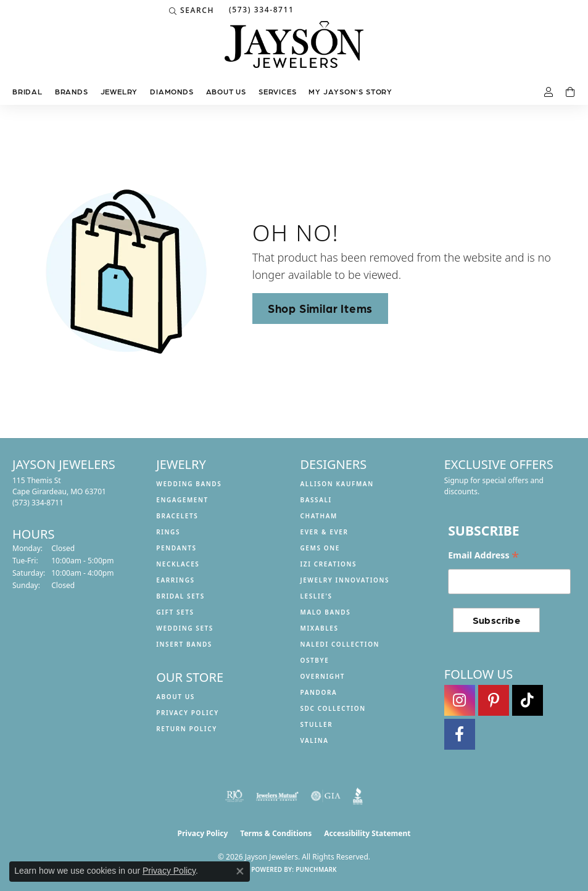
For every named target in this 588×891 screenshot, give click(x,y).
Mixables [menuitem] (320, 628)
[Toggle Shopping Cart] (571, 93)
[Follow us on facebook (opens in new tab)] (460, 734)
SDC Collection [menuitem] (333, 708)
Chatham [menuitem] (319, 516)
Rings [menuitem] (168, 532)
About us (226, 91)
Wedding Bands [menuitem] (189, 484)
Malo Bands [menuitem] (326, 612)
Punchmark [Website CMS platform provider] (316, 869)
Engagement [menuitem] (182, 500)
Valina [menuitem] (315, 740)
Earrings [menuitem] (175, 580)
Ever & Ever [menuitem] (325, 532)
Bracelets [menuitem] (177, 516)
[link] (260, 10)
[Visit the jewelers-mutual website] (277, 796)
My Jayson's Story (350, 91)
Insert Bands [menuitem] (184, 644)
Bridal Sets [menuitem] (180, 596)
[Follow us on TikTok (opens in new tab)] (528, 700)
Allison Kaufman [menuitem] (337, 484)
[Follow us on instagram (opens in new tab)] (460, 700)
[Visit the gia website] (326, 796)
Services (277, 91)
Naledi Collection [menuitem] (340, 644)
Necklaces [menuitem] (178, 564)
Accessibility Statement (367, 833)
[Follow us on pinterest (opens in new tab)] (494, 700)
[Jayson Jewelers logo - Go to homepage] (294, 51)
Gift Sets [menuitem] (175, 612)
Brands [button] (72, 91)
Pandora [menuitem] (319, 692)
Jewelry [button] (119, 91)
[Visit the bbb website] (358, 796)
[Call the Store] (38, 503)
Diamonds (172, 91)
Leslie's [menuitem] (317, 596)
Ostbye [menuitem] (315, 660)
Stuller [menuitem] (317, 724)
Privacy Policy (188, 713)
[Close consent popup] (240, 871)
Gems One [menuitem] (320, 548)
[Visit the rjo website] (234, 796)
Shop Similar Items (320, 308)
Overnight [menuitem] (323, 676)
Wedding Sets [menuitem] (185, 628)
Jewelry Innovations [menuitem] (345, 580)
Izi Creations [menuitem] (329, 564)
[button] (192, 10)
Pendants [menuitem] (176, 548)
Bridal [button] (27, 91)
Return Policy (187, 729)
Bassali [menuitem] (316, 500)
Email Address (483, 555)
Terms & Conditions (276, 833)
